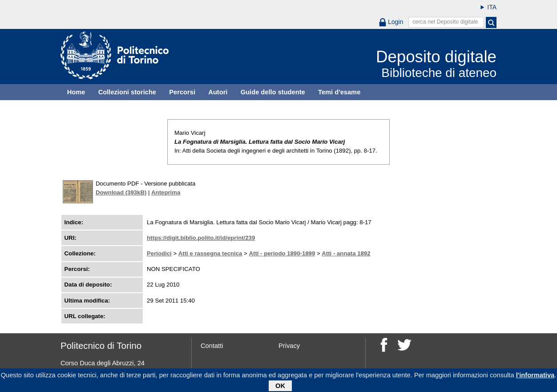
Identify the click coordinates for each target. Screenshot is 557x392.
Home (76, 92)
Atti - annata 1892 (346, 253)
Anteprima (166, 192)
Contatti (212, 346)
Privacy (289, 346)
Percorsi (182, 92)
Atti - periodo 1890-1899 (282, 253)
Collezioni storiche (127, 92)
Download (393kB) (121, 192)
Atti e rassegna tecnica (210, 253)
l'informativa (535, 376)
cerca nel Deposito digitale (445, 22)
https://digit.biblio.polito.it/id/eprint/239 (201, 238)
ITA (492, 7)
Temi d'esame (339, 92)
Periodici (159, 253)
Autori (218, 92)
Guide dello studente (273, 92)
